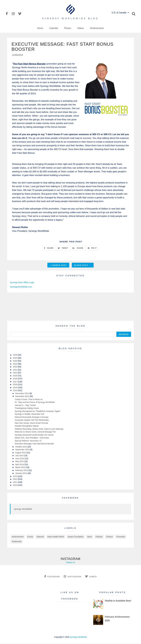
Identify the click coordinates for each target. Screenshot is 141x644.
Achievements (97, 28)
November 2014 (22, 397)
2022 (15, 367)
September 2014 (23, 450)
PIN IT (92, 248)
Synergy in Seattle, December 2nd (29, 414)
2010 (15, 485)
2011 (15, 482)
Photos (68, 28)
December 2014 (22, 394)
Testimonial (17, 542)
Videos (80, 28)
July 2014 (20, 456)
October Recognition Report (27, 426)
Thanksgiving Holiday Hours (27, 409)
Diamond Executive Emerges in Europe (32, 417)
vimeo (91, 577)
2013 (15, 477)
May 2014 (20, 462)
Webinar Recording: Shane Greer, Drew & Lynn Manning (39, 429)
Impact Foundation (76, 537)
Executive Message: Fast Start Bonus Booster (34, 444)
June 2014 (20, 459)
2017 (15, 382)
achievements (18, 537)
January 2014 (21, 474)
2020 (15, 373)
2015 (15, 388)
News (90, 537)
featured (40, 537)
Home (40, 28)
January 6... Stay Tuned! (25, 406)
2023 (15, 364)
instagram (72, 577)
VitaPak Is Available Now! (118, 601)
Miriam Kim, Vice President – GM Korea (32, 438)
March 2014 (21, 468)
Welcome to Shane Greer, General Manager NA (35, 432)
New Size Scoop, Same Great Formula (31, 423)
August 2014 (21, 453)
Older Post (82, 266)
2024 (15, 361)
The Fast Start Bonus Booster (29, 64)
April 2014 (20, 465)
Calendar (54, 28)
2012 (15, 480)
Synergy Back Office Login (22, 283)
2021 (15, 370)
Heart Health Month (56, 537)
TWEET (63, 248)
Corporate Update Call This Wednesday (32, 420)
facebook (52, 577)
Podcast (99, 537)
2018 (15, 379)
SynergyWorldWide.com (21, 287)
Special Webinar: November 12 (28, 441)
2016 (15, 385)
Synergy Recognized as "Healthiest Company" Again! (38, 411)
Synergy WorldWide (23, 509)
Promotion (121, 537)
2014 (15, 391)
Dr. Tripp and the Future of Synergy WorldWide (35, 403)
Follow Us (70, 563)
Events (30, 537)
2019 (15, 376)
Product (109, 537)
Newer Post (59, 266)
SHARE (49, 248)
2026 (15, 355)
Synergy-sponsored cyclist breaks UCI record (34, 435)
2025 (15, 358)
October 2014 (21, 447)
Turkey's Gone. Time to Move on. (29, 400)
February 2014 (22, 471)
